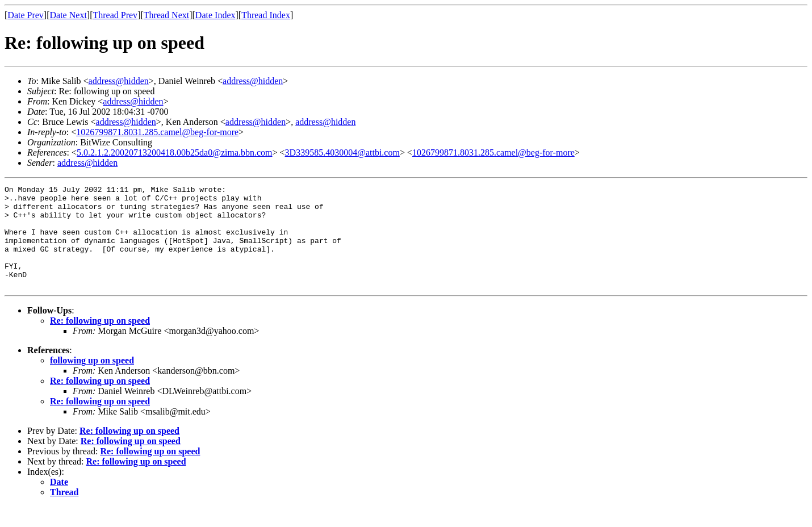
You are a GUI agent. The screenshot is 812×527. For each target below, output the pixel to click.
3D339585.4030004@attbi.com (342, 152)
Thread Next (166, 15)
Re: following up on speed (100, 341)
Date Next (68, 15)
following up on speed (92, 381)
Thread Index (266, 15)
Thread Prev (115, 15)
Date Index (215, 15)
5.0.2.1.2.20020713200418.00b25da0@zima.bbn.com (174, 152)
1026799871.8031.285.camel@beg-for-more (157, 132)
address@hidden (119, 81)
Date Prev (26, 15)
